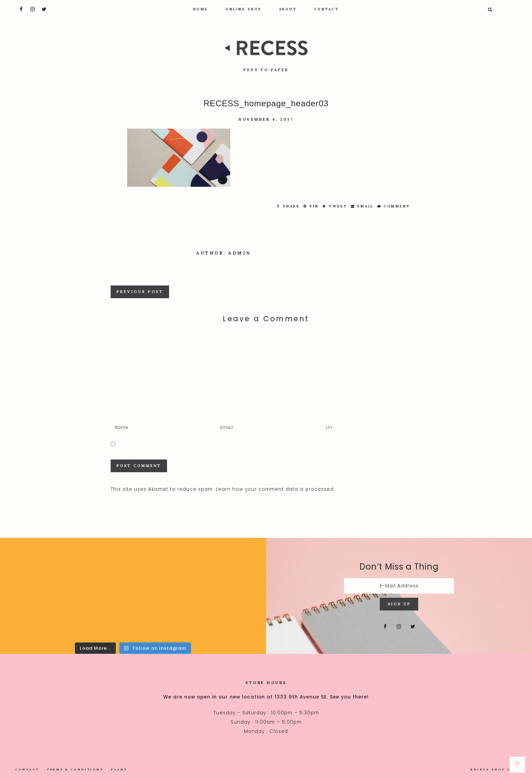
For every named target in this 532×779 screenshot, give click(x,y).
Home (201, 9)
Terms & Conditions (75, 769)
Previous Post (140, 292)
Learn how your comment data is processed (275, 489)
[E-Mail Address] (399, 586)
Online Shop (244, 9)
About (288, 9)
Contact (327, 9)
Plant (119, 769)
